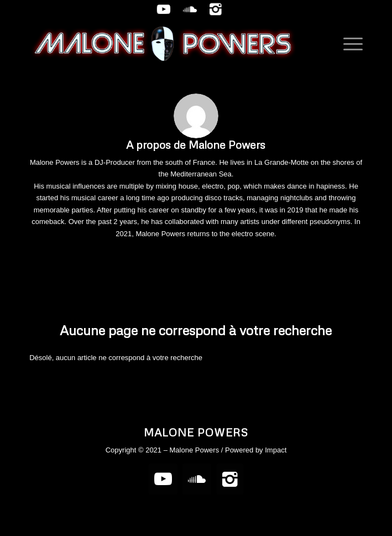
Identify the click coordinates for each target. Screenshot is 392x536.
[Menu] (347, 44)
